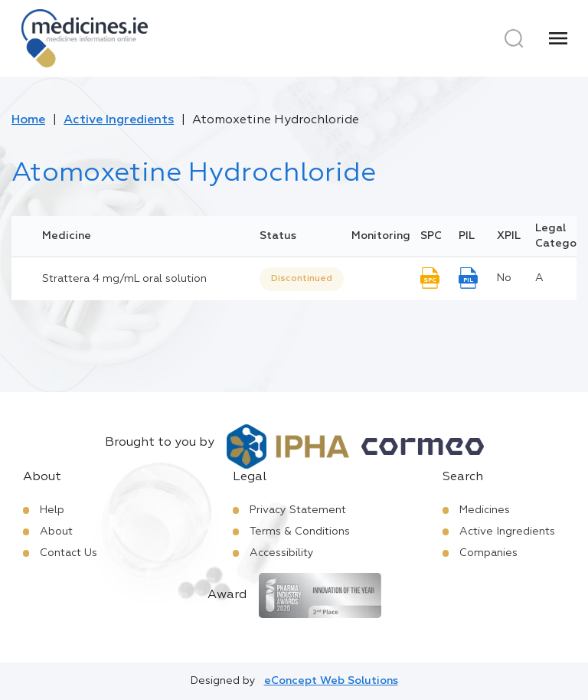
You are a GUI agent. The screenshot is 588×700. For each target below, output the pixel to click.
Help (52, 510)
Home (28, 120)
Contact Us (69, 553)
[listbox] (302, 279)
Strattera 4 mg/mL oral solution (124, 279)
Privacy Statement (298, 510)
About (56, 532)
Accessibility (282, 553)
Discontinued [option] (302, 279)
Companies (488, 553)
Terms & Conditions (300, 532)
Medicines (485, 510)
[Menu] (558, 38)
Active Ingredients (119, 120)
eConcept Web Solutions (331, 681)
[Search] (514, 38)
